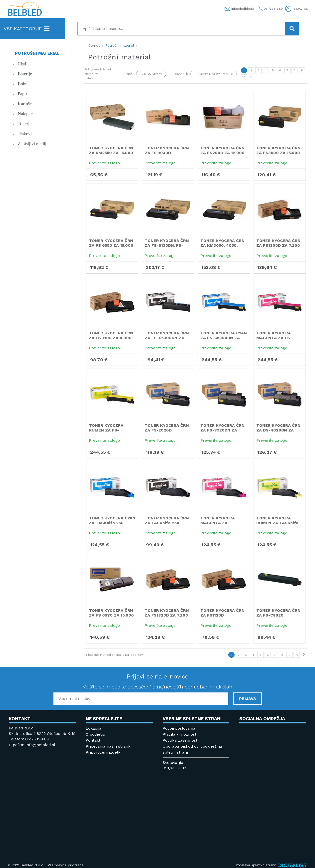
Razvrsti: (181, 74)
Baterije (25, 74)
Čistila (24, 64)
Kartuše (25, 104)
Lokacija (94, 728)
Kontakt (93, 740)
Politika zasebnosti (180, 740)
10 (244, 77)
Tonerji (24, 124)
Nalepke (25, 114)
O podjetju (96, 734)
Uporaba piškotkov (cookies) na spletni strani (192, 749)
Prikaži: (128, 74)
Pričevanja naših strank (108, 746)
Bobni (23, 84)
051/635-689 (174, 768)
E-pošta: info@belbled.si (32, 745)
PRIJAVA (248, 699)
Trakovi (25, 134)
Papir (22, 94)
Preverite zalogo (104, 163)
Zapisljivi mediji (33, 144)
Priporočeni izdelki (104, 752)
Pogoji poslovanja (179, 728)
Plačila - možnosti (180, 734)
